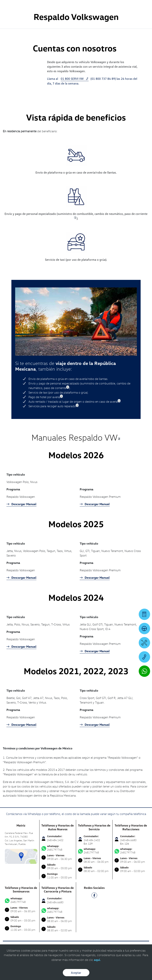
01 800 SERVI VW (75, 79)
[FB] (94, 896)
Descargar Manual (21, 504)
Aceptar (76, 973)
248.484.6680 (55, 902)
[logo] (76, 13)
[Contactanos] (96, 6)
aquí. (97, 960)
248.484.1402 (55, 840)
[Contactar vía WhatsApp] (144, 671)
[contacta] (21, 856)
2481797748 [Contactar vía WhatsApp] (58, 848)
